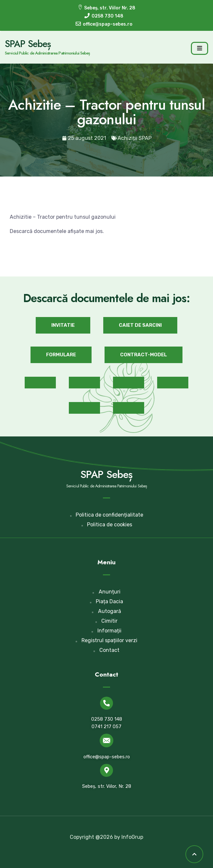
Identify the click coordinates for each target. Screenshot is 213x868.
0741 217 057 (106, 727)
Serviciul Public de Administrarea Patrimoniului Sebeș (47, 53)
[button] (63, 325)
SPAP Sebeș (28, 44)
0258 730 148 (107, 719)
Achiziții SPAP (135, 138)
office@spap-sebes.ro (107, 757)
